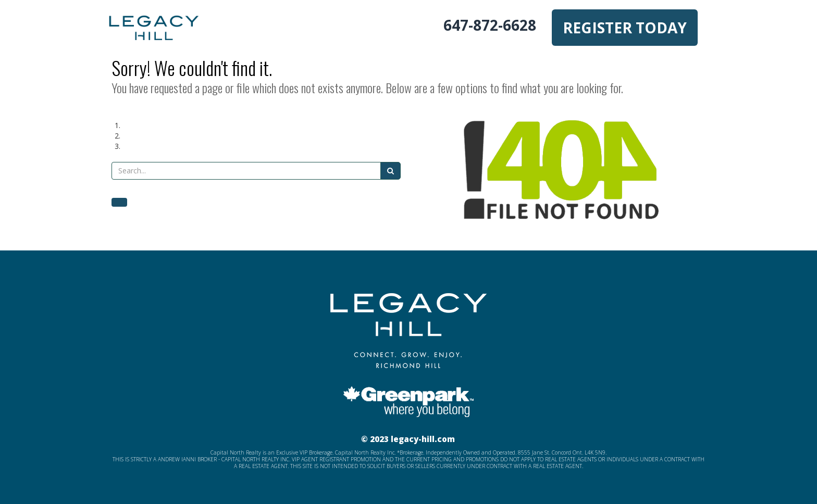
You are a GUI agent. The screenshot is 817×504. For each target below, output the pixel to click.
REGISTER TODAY (625, 28)
